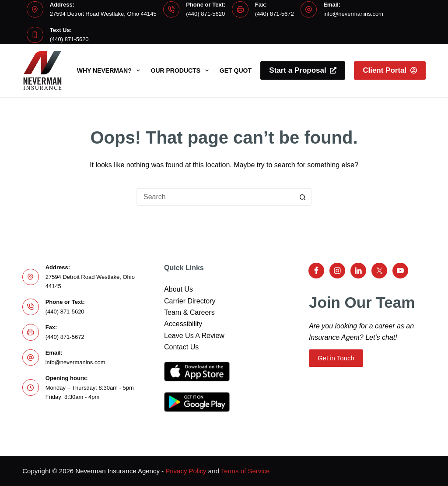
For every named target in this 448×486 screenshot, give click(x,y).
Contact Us (181, 347)
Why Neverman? (110, 70)
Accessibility (183, 324)
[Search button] (303, 197)
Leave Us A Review (194, 336)
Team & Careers (189, 312)
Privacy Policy (186, 471)
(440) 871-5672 (275, 14)
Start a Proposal (303, 70)
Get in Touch (336, 358)
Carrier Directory (190, 301)
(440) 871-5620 (205, 14)
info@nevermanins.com (353, 14)
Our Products (182, 70)
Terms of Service (245, 471)
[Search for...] (215, 197)
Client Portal (390, 70)
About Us (178, 289)
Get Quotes (240, 70)
